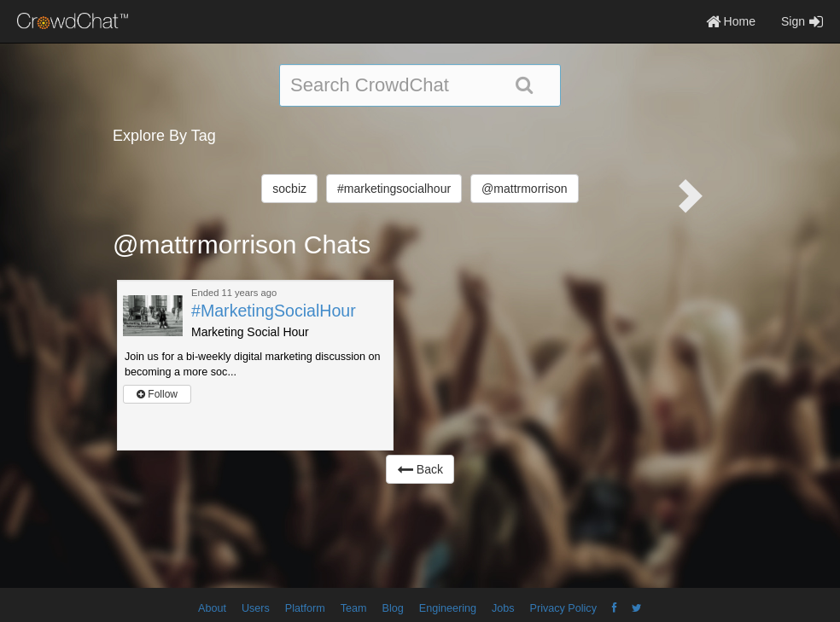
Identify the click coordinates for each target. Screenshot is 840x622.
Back (420, 469)
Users (256, 608)
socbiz (289, 189)
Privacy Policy (563, 608)
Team (354, 608)
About (212, 608)
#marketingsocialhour (394, 189)
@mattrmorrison (525, 189)
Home (731, 21)
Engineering (448, 608)
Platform (305, 608)
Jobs (503, 608)
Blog (393, 608)
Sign (802, 21)
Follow (157, 394)
